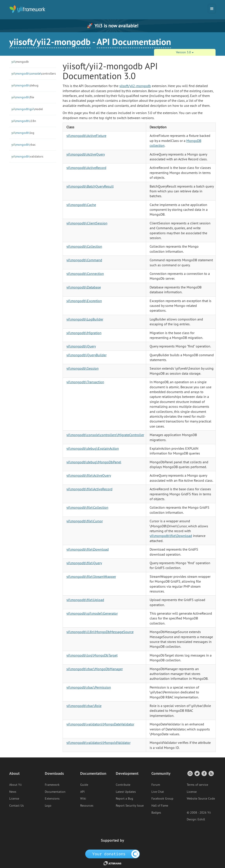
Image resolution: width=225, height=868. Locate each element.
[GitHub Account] (190, 773)
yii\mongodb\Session (83, 368)
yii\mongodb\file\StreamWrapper (91, 576)
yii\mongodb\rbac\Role (84, 706)
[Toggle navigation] (212, 9)
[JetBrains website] (112, 863)
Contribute (123, 785)
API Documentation (134, 42)
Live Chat (158, 792)
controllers (34, 73)
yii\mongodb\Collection (84, 246)
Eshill (201, 819)
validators (27, 156)
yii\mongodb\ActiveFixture (86, 136)
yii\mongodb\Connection (85, 274)
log (23, 133)
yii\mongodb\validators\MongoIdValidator (98, 743)
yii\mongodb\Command (84, 260)
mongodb (20, 62)
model (27, 109)
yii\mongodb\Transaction (85, 382)
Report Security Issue (130, 805)
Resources (87, 805)
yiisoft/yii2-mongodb (50, 42)
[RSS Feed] (211, 773)
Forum (156, 785)
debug (25, 85)
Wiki (83, 798)
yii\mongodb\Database (84, 287)
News (13, 792)
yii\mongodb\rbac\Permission (89, 687)
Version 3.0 (185, 52)
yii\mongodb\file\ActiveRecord (89, 489)
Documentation (55, 792)
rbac (24, 145)
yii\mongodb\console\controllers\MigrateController (105, 435)
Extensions (52, 798)
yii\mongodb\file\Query (84, 563)
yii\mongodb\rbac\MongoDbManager (95, 669)
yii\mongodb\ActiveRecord (86, 168)
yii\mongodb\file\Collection (87, 507)
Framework (52, 785)
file (23, 97)
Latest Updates (126, 792)
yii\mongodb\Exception (84, 301)
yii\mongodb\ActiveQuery (86, 154)
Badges (156, 813)
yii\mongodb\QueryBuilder (86, 355)
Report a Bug (124, 798)
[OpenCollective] (113, 854)
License (14, 798)
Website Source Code (201, 798)
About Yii (15, 785)
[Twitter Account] (197, 773)
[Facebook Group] (204, 773)
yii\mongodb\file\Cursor (85, 521)
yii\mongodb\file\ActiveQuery (89, 475)
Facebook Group (162, 798)
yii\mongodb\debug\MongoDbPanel (94, 462)
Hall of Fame (160, 805)
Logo (48, 805)
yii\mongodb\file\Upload (85, 600)
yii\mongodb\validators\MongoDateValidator (100, 724)
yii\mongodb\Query (81, 346)
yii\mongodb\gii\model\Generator (92, 613)
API (82, 792)
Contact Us (16, 805)
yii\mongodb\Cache (81, 205)
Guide (84, 785)
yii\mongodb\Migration (84, 333)
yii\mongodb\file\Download (171, 536)
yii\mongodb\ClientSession (87, 223)
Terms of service (197, 785)
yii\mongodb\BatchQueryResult (90, 186)
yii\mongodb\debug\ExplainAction (93, 448)
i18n (24, 121)
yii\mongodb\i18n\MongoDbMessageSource (100, 632)
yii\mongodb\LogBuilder (85, 319)
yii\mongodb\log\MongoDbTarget (92, 655)
